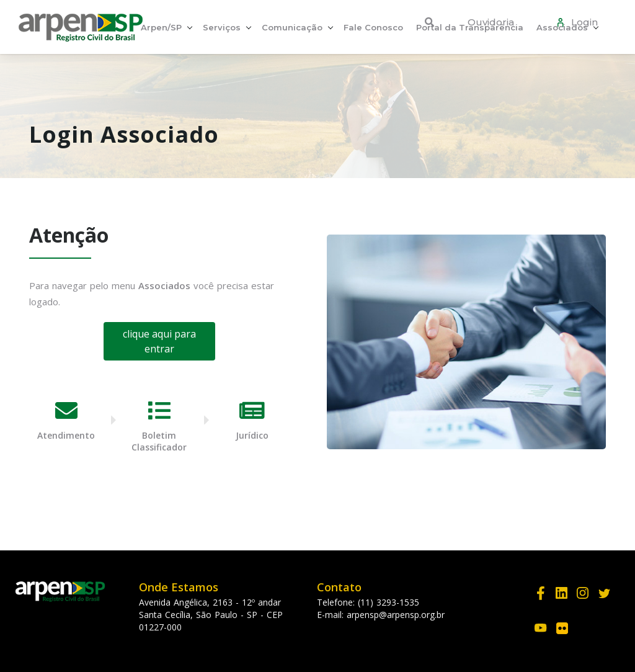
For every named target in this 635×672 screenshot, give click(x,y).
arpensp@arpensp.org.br (396, 615)
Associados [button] (562, 27)
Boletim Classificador (159, 441)
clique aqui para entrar (159, 341)
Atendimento (66, 435)
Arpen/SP (161, 27)
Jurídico (252, 435)
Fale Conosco (373, 27)
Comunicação (292, 27)
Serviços (222, 27)
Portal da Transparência (470, 27)
